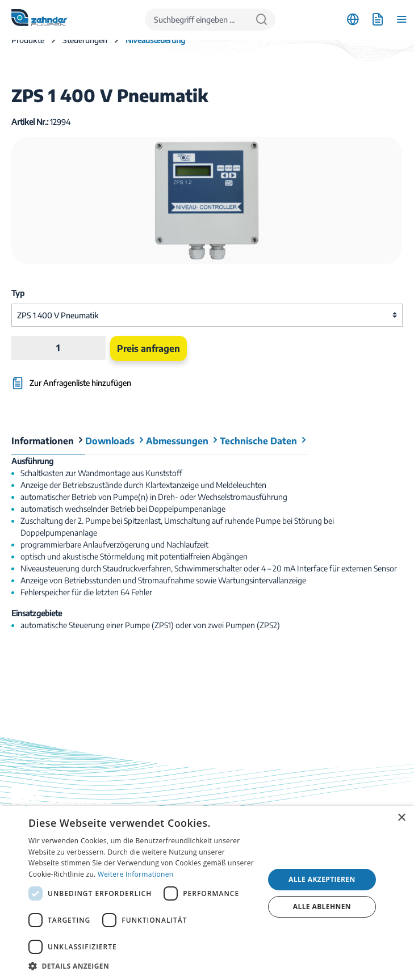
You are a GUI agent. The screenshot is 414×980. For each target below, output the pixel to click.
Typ (18, 293)
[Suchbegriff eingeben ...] (196, 20)
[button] (143, 966)
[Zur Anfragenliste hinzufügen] (141, 378)
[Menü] (402, 20)
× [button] (401, 818)
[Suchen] (262, 20)
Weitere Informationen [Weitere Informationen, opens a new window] (136, 874)
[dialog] (207, 893)
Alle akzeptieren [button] (322, 879)
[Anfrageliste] (377, 20)
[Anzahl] (58, 348)
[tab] (48, 441)
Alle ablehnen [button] (322, 907)
